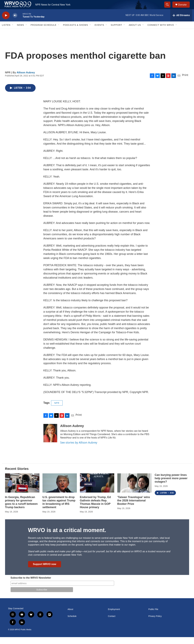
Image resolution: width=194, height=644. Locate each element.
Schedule (72, 623)
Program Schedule (44, 32)
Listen (6, 32)
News (21, 32)
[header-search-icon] (169, 8)
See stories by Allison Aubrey (79, 449)
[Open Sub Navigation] (13, 32)
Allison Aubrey (26, 79)
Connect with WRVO (161, 32)
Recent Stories (17, 476)
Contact (112, 623)
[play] (6, 22)
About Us (135, 32)
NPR (57, 410)
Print (185, 82)
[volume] (15, 22)
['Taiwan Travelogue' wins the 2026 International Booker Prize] (134, 490)
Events (99, 32)
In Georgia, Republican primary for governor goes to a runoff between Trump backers (21, 509)
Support (116, 32)
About (70, 616)
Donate (184, 8)
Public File (153, 616)
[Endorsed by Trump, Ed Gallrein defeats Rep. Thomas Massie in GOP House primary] (97, 490)
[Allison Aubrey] (50, 440)
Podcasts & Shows (76, 32)
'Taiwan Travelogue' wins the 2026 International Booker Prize (134, 507)
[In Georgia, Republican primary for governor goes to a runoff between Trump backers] (22, 490)
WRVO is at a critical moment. (67, 537)
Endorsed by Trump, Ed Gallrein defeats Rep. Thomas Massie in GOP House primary (95, 509)
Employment (114, 616)
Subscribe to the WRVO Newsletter (31, 585)
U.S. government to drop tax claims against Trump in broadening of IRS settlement (59, 509)
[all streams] (181, 22)
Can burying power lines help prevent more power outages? (171, 485)
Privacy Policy (155, 623)
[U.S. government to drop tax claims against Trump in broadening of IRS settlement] (60, 490)
